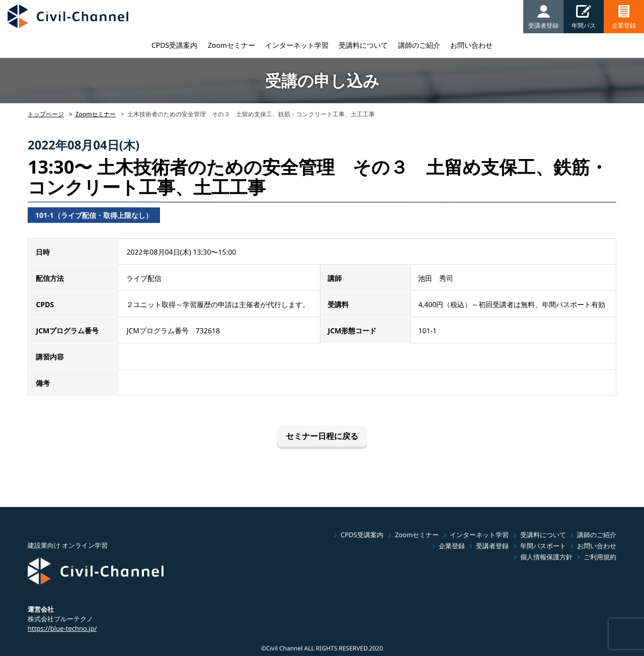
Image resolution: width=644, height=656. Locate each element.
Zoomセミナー (231, 45)
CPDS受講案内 (174, 45)
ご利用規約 (600, 557)
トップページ (46, 114)
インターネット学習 (297, 45)
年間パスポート (543, 546)
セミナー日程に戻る (322, 436)
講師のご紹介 (419, 45)
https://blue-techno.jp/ (62, 628)
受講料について (363, 45)
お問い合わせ (471, 45)
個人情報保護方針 (546, 557)
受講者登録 (492, 546)
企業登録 (452, 546)
